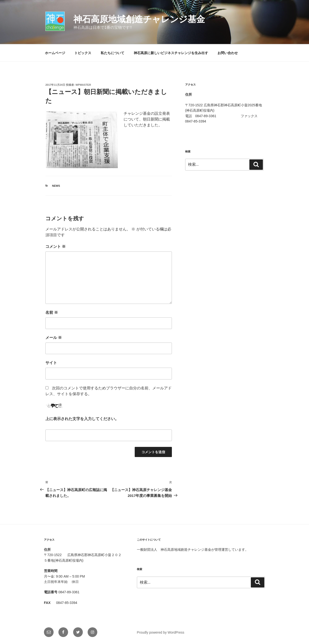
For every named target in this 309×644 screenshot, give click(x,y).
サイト (51, 363)
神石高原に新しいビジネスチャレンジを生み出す (171, 53)
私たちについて (112, 53)
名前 (52, 312)
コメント (56, 247)
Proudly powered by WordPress (161, 632)
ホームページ (55, 53)
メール (54, 338)
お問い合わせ (228, 53)
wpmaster (83, 85)
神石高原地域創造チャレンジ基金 (139, 19)
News (56, 186)
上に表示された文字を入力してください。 (82, 419)
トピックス (83, 53)
